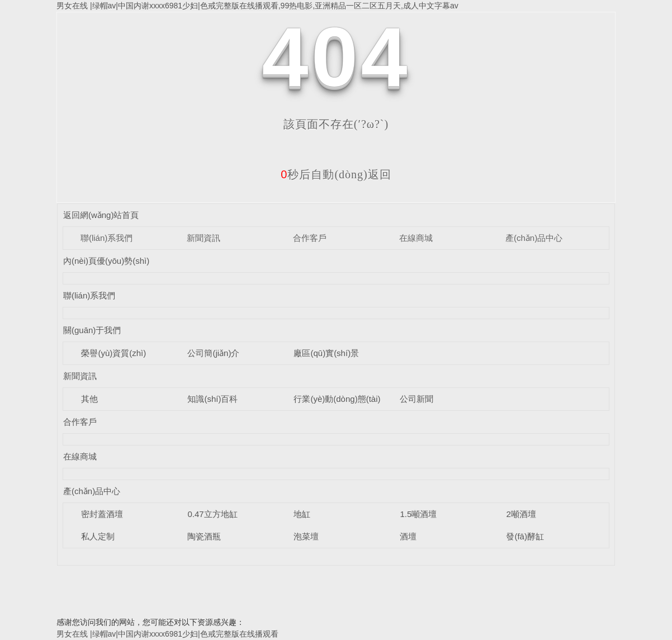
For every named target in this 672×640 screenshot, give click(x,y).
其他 (89, 399)
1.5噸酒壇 (418, 514)
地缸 (302, 514)
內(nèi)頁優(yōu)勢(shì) (106, 261)
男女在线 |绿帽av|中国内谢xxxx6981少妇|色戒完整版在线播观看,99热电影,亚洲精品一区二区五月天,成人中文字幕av (257, 6)
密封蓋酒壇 (102, 514)
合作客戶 (310, 238)
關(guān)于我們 (92, 330)
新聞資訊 (204, 238)
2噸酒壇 (521, 514)
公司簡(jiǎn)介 (213, 353)
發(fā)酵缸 (525, 536)
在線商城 (416, 238)
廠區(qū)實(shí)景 (326, 353)
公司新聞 (417, 399)
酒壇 (408, 536)
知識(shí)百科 (212, 399)
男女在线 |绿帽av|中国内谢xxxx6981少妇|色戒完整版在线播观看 (167, 634)
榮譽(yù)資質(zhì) (113, 353)
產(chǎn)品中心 (534, 238)
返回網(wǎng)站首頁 (101, 215)
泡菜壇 (306, 536)
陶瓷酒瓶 (204, 536)
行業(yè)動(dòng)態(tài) (337, 399)
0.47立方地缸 (212, 514)
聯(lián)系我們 (107, 238)
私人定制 (98, 536)
